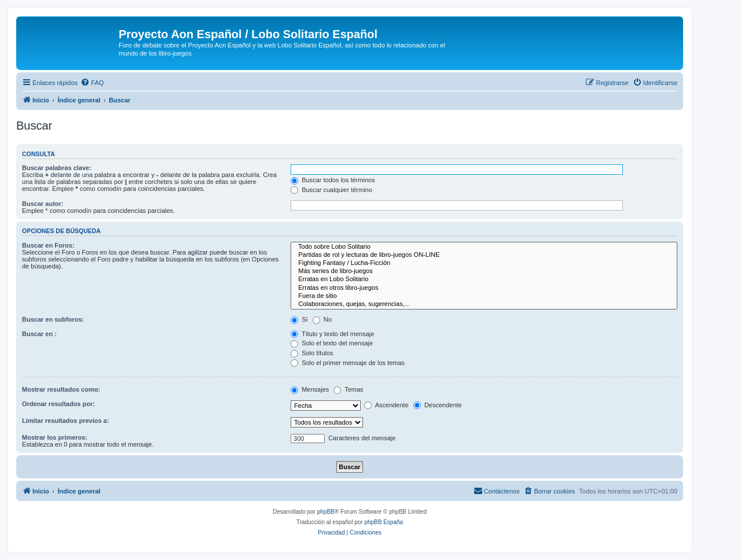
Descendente (438, 405)
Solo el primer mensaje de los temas (348, 363)
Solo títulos (312, 353)
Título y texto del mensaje (332, 334)
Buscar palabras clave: (57, 168)
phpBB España (384, 522)
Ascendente (386, 405)
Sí (299, 319)
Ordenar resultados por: (58, 404)
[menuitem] (92, 83)
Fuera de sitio (484, 296)
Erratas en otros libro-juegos (484, 288)
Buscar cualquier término (331, 190)
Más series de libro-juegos (484, 271)
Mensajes (310, 389)
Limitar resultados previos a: (65, 421)
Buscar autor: (43, 204)
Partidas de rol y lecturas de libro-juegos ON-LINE (484, 255)
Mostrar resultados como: (61, 389)
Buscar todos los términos (333, 180)
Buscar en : (39, 334)
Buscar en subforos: (53, 319)
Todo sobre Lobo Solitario (484, 247)
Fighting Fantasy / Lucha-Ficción (484, 263)
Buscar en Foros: (48, 245)
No (322, 319)
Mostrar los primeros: (55, 437)
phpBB (326, 512)
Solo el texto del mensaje (332, 343)
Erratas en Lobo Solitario (484, 279)
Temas (348, 389)
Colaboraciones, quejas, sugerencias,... (484, 304)
